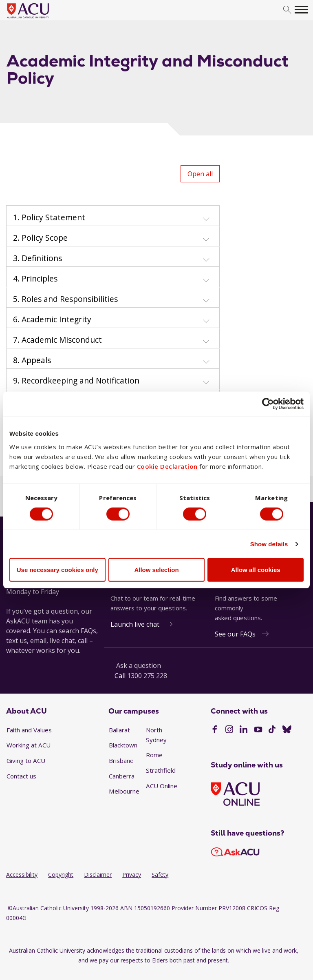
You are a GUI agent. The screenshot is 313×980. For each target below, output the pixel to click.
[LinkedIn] (244, 730)
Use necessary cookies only (57, 570)
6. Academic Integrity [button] (52, 319)
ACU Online (162, 786)
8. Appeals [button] (32, 360)
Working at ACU (29, 745)
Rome (154, 755)
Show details (269, 544)
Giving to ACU (26, 760)
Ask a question (139, 665)
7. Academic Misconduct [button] (57, 340)
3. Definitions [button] (37, 258)
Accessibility (22, 875)
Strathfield (161, 770)
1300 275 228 (147, 676)
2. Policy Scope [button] (40, 238)
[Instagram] (229, 730)
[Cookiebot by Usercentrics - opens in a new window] (268, 404)
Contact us (21, 776)
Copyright (61, 875)
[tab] (113, 216)
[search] (287, 10)
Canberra (122, 776)
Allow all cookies (256, 570)
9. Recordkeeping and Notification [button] (76, 381)
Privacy (132, 875)
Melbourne (124, 791)
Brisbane (121, 760)
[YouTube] (258, 730)
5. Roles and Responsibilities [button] (65, 299)
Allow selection (156, 570)
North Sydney (156, 735)
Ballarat (119, 730)
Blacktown (123, 745)
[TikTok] (272, 730)
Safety (160, 875)
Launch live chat (135, 624)
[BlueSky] (287, 730)
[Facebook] (215, 730)
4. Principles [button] (35, 279)
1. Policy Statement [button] (49, 217)
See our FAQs (235, 634)
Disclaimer (98, 875)
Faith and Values (29, 730)
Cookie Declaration (167, 466)
